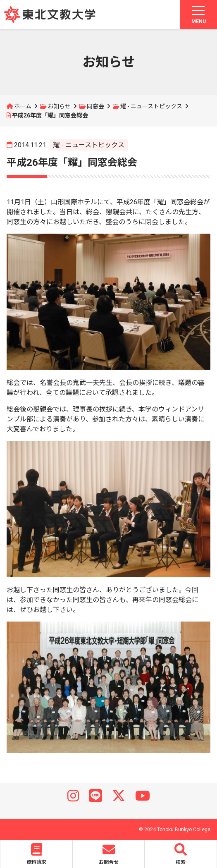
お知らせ (59, 106)
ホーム (23, 106)
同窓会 (95, 106)
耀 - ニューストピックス (151, 106)
